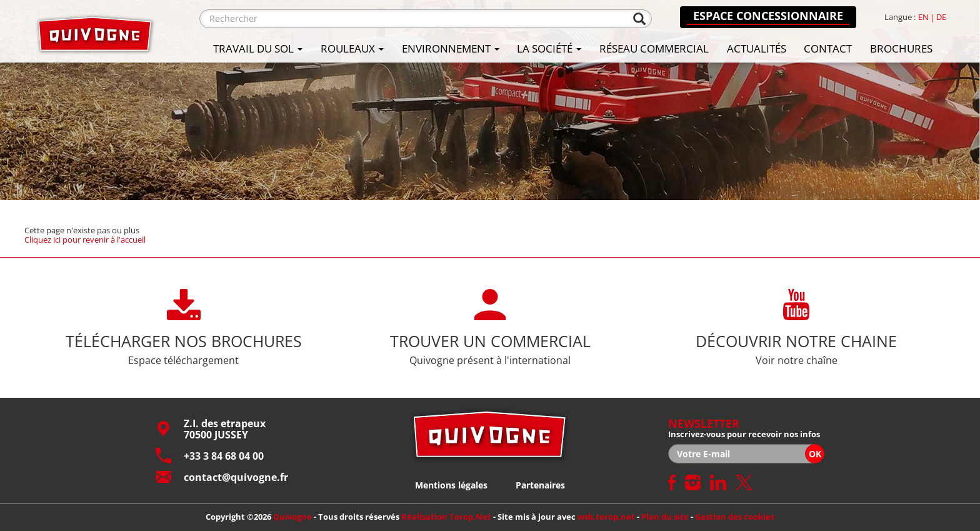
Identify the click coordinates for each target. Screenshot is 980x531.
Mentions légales (451, 485)
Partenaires (540, 485)
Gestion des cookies (735, 517)
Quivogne (292, 517)
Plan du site (665, 517)
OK (815, 454)
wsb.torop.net (606, 517)
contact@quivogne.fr (222, 477)
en (923, 17)
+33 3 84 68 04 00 (210, 456)
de (941, 17)
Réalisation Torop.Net (446, 517)
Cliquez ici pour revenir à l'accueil (85, 239)
